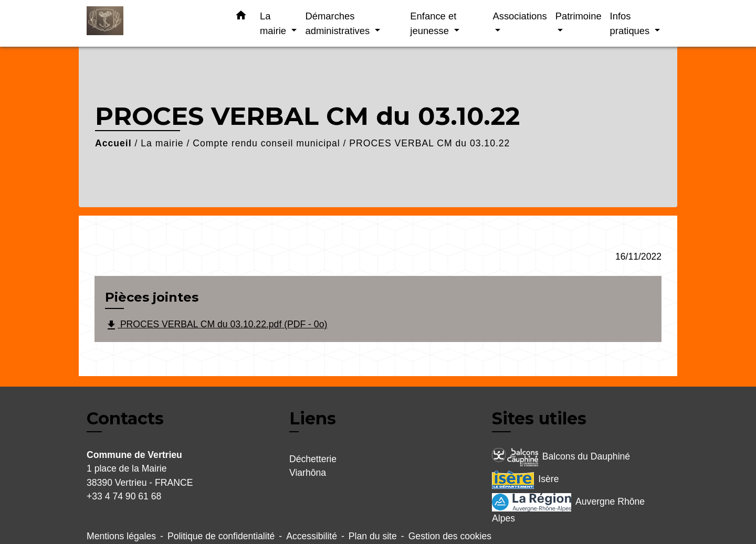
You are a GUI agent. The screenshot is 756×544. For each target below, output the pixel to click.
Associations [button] (519, 16)
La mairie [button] (274, 23)
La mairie (162, 143)
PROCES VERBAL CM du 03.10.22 (429, 143)
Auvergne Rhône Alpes (568, 508)
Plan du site (373, 536)
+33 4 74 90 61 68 (124, 496)
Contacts (125, 419)
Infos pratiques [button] (631, 23)
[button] (241, 17)
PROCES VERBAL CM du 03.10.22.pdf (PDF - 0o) (216, 325)
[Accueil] (152, 23)
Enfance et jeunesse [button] (433, 23)
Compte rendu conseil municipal (266, 143)
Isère (525, 480)
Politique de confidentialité (221, 536)
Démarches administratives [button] (339, 23)
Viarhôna (308, 473)
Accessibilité (312, 536)
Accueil (113, 143)
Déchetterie (313, 459)
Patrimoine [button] (579, 16)
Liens (313, 418)
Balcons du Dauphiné (561, 457)
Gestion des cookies (450, 536)
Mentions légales (121, 536)
